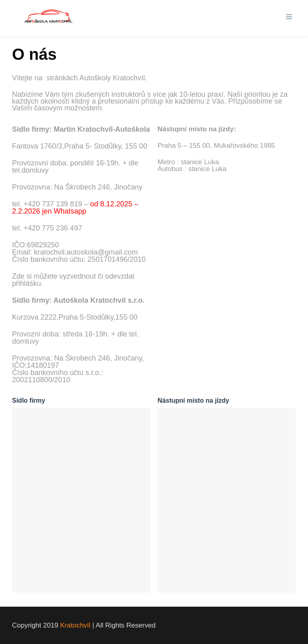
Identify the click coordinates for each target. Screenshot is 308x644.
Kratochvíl (75, 625)
